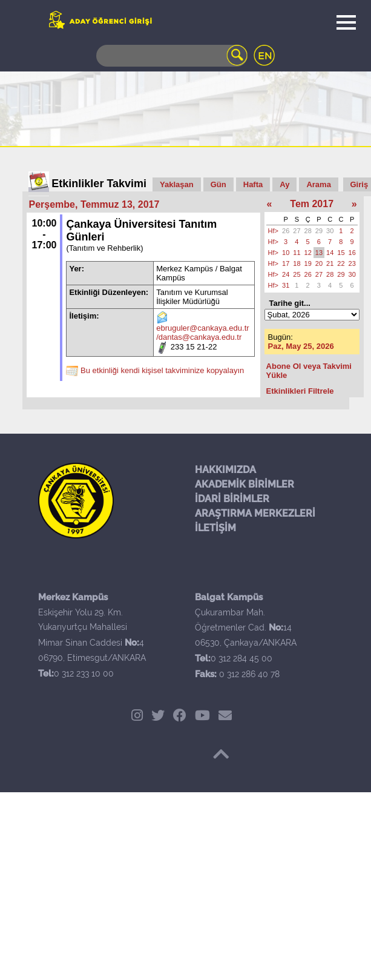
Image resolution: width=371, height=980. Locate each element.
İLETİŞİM (215, 528)
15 (341, 253)
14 (330, 253)
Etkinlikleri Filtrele (300, 391)
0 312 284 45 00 (241, 658)
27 (297, 231)
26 (286, 231)
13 (319, 253)
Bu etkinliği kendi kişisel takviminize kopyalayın (162, 370)
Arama (318, 184)
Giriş (360, 184)
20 (319, 263)
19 (308, 263)
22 (341, 263)
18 (297, 263)
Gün (218, 184)
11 (297, 253)
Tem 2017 (312, 204)
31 (286, 285)
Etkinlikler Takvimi (99, 184)
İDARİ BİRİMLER (232, 499)
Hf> (273, 231)
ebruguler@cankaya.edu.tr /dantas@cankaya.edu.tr (202, 333)
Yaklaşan (177, 184)
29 (319, 231)
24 (286, 274)
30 (330, 231)
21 (330, 263)
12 (308, 253)
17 (286, 263)
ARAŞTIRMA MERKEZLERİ (255, 513)
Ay (284, 184)
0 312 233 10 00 (84, 674)
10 (286, 253)
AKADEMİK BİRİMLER (245, 484)
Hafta (253, 184)
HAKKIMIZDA (225, 470)
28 (308, 231)
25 (297, 274)
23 (352, 263)
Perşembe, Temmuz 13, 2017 (94, 204)
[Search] (172, 56)
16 (352, 253)
